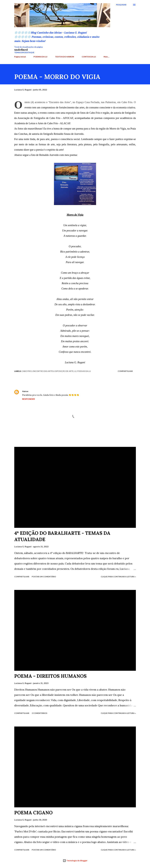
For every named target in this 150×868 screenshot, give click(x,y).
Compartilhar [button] (125, 371)
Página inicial (20, 57)
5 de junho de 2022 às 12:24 (42, 391)
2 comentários (39, 713)
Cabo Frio (27, 371)
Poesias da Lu (84, 371)
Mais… (106, 57)
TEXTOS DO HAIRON (65, 57)
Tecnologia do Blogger (75, 861)
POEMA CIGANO (33, 813)
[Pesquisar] (121, 5)
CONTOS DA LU (89, 57)
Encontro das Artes (43, 371)
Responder (28, 399)
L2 (75, 371)
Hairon (25, 391)
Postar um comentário (44, 577)
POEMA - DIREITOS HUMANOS (50, 676)
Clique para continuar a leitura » (118, 577)
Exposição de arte (64, 371)
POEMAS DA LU (40, 57)
